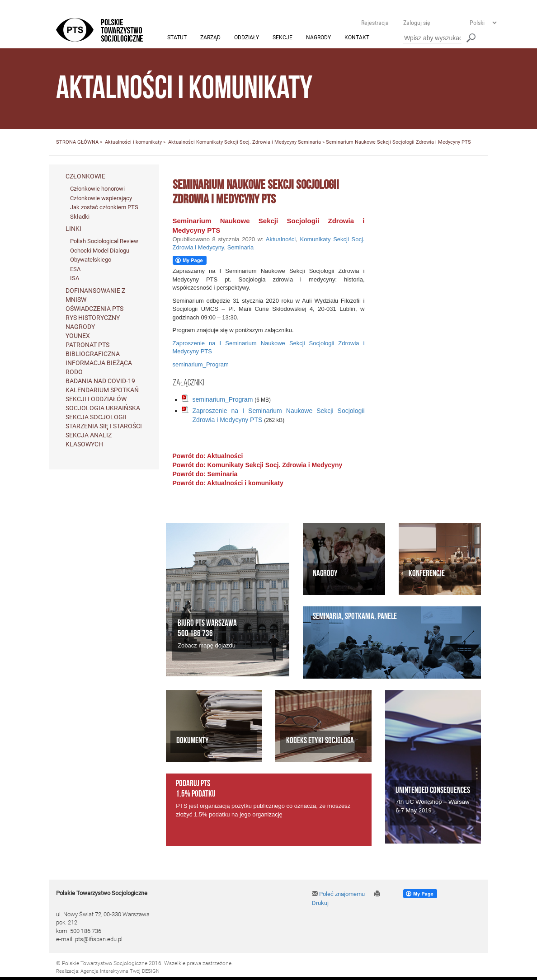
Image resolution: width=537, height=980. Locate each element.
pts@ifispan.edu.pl (99, 940)
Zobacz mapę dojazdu (207, 646)
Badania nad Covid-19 (100, 381)
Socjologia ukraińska (103, 408)
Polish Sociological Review (104, 241)
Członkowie (85, 176)
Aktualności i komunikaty (133, 143)
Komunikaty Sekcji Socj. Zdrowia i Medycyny (246, 143)
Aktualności (181, 143)
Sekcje (283, 38)
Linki (73, 229)
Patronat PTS (87, 345)
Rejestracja (375, 23)
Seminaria (309, 143)
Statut (177, 38)
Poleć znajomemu (338, 894)
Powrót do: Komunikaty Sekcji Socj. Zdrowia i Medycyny (258, 465)
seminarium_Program (201, 365)
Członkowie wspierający (101, 198)
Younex (78, 336)
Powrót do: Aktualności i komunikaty (228, 483)
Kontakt (357, 38)
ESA (75, 269)
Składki (80, 217)
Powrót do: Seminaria (205, 474)
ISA (75, 279)
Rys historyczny (93, 318)
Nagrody (318, 38)
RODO (74, 372)
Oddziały (247, 38)
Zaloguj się (417, 23)
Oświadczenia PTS (94, 309)
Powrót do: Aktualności (208, 456)
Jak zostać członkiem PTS (104, 208)
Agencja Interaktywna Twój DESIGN (120, 972)
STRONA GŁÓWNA (77, 143)
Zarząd (210, 38)
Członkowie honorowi (97, 189)
